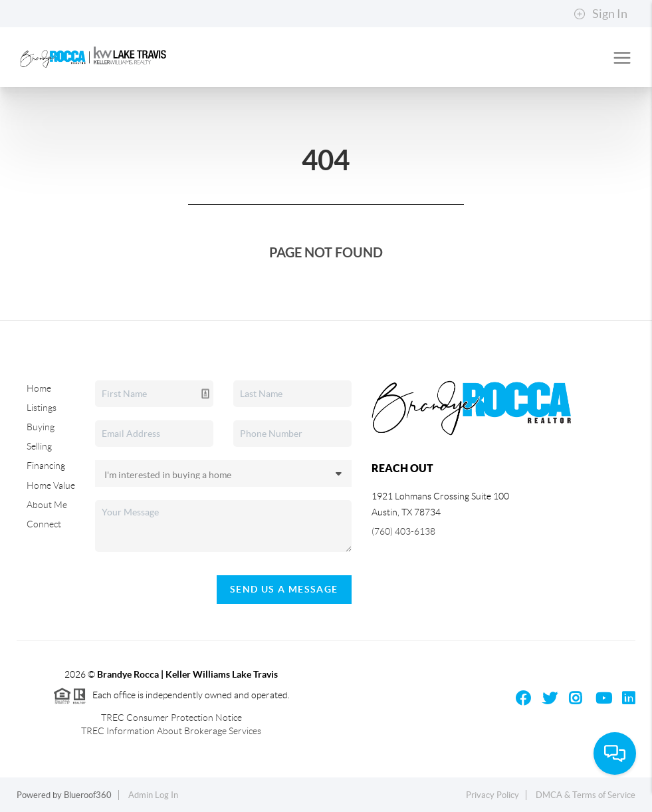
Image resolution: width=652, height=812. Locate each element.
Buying (41, 427)
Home (39, 388)
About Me (47, 505)
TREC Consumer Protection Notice (171, 718)
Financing (46, 466)
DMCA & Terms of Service (586, 795)
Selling (39, 446)
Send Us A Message (284, 589)
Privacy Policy (492, 795)
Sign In (600, 14)
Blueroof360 (88, 795)
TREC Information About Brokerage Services (171, 731)
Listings (42, 408)
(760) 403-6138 (403, 531)
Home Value (51, 485)
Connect (44, 524)
